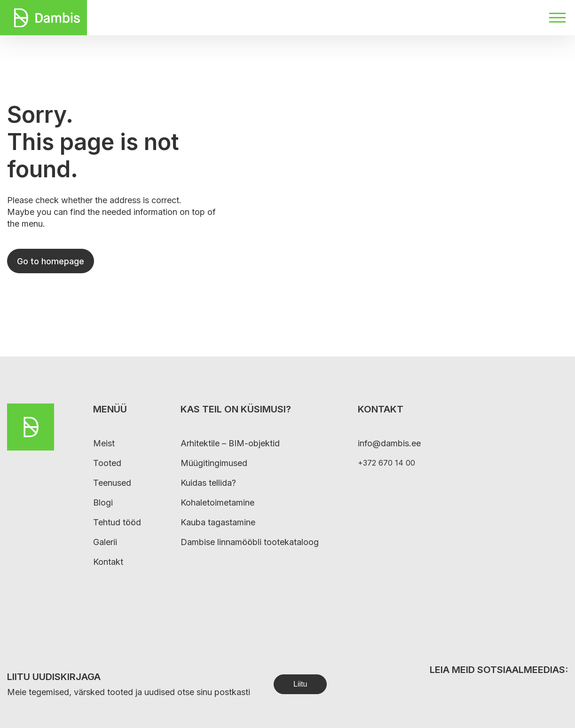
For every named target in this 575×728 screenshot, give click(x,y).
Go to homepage (51, 261)
